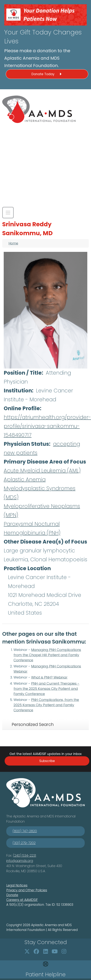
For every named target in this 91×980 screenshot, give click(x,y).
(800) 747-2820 (25, 831)
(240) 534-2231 (25, 855)
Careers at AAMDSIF (22, 900)
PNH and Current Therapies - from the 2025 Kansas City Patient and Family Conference (46, 689)
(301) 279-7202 (24, 843)
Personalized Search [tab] (33, 724)
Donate (12, 895)
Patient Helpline (46, 975)
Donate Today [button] (47, 74)
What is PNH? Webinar (49, 677)
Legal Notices (17, 885)
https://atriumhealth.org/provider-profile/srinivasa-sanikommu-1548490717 (47, 426)
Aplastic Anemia (25, 480)
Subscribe (47, 761)
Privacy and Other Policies (27, 890)
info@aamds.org (20, 861)
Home (13, 243)
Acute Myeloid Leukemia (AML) (42, 471)
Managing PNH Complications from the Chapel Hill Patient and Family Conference (47, 655)
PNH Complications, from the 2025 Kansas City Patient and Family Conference (46, 705)
